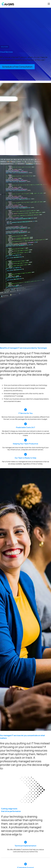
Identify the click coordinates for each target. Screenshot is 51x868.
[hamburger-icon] (49, 4)
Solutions (5, 47)
